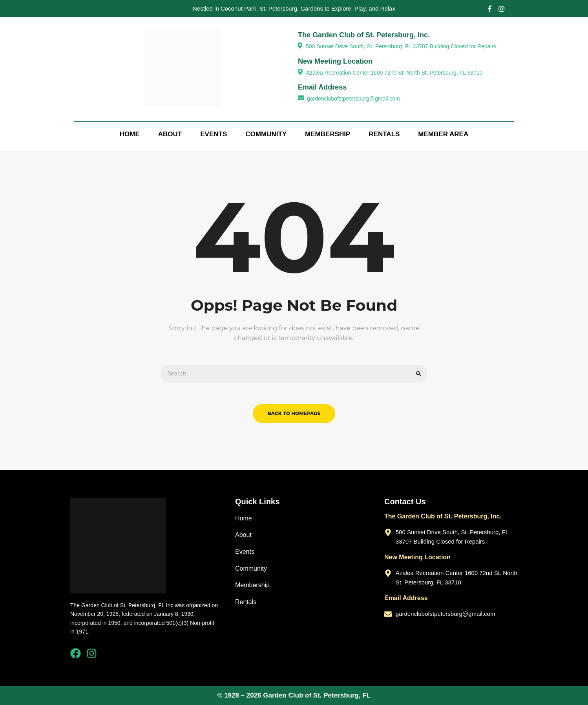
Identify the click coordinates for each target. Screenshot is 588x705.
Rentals (384, 134)
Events (214, 134)
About (170, 134)
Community (266, 134)
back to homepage (294, 413)
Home (130, 134)
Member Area (443, 134)
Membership (328, 134)
